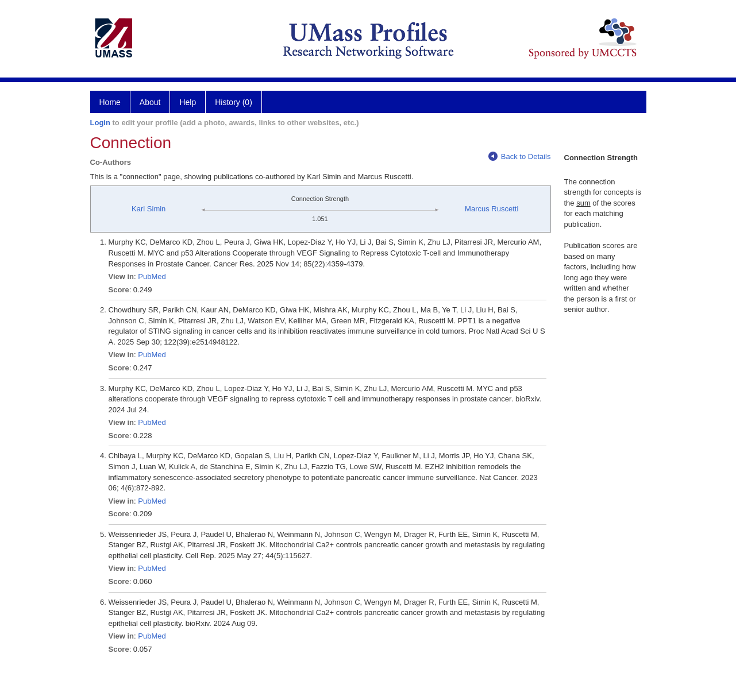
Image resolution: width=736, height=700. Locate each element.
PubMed (152, 276)
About (150, 102)
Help (188, 102)
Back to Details (520, 156)
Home (110, 102)
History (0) (234, 102)
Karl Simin (149, 209)
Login (100, 123)
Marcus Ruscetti (492, 209)
